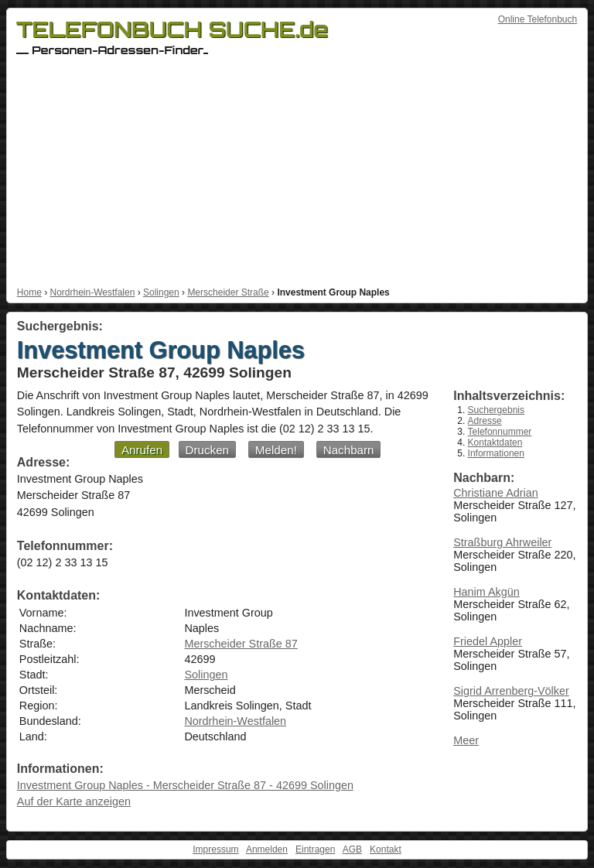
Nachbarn (349, 450)
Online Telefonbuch (538, 19)
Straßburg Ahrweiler (502, 542)
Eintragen (315, 849)
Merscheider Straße (228, 292)
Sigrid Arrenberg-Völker (511, 691)
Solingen (161, 292)
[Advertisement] (297, 171)
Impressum (215, 849)
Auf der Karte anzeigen (74, 801)
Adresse (485, 421)
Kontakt (386, 849)
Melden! (276, 450)
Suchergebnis (496, 410)
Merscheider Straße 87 (241, 644)
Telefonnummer (500, 432)
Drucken (208, 450)
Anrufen (142, 450)
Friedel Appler (488, 641)
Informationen (496, 453)
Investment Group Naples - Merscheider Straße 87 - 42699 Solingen (185, 785)
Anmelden (267, 849)
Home (29, 292)
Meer (466, 740)
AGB (352, 849)
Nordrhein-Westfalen (92, 292)
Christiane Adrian (496, 493)
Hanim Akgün (486, 592)
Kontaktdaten (495, 443)
